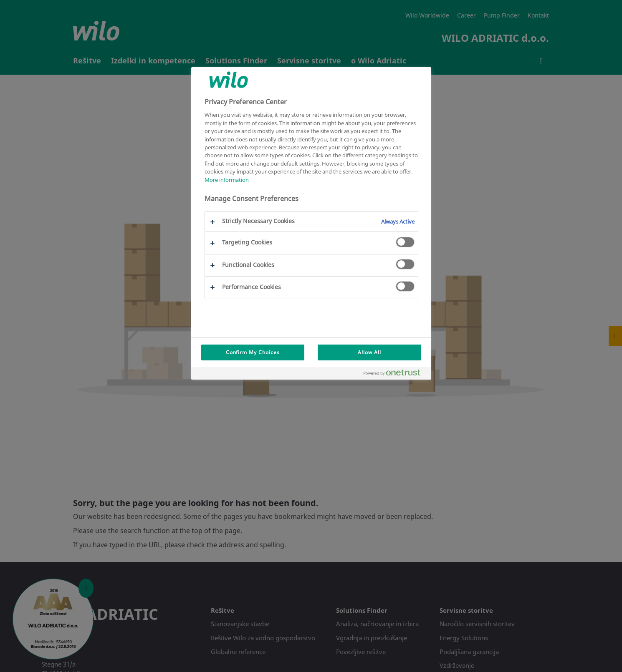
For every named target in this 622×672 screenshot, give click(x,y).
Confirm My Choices (253, 352)
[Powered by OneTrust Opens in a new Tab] (395, 374)
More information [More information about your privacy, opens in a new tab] (227, 180)
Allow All (369, 352)
